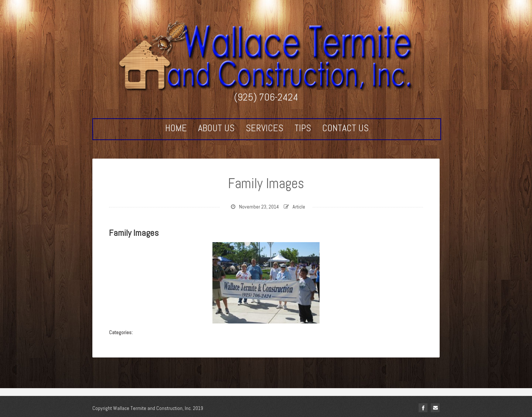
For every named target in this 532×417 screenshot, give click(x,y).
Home (176, 128)
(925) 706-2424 (266, 97)
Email (435, 408)
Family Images (266, 183)
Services (265, 128)
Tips (303, 128)
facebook (423, 408)
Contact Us (345, 128)
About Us (216, 128)
